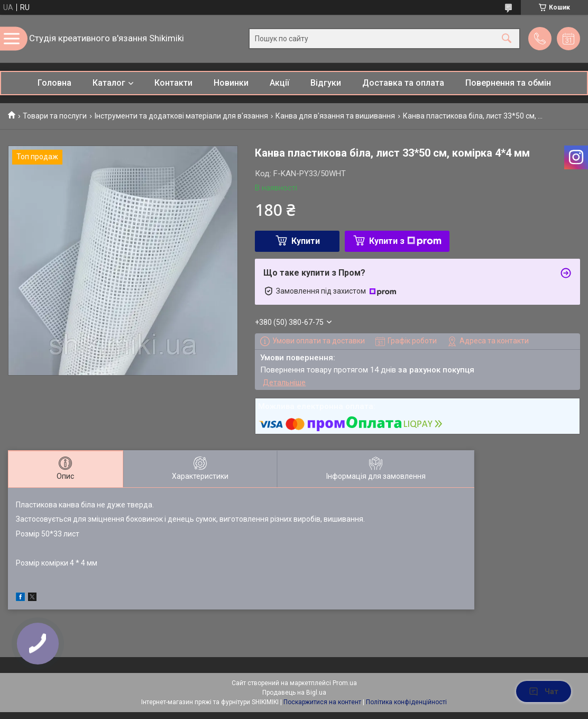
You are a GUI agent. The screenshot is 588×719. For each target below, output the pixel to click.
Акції (279, 83)
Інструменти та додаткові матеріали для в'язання (181, 116)
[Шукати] (507, 39)
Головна (54, 83)
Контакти (173, 83)
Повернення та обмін (508, 83)
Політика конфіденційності (406, 702)
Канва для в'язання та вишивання (335, 116)
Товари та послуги (55, 116)
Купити (306, 241)
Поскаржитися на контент (322, 702)
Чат (544, 691)
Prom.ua (345, 683)
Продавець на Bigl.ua (294, 693)
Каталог (109, 83)
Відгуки (326, 83)
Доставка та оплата (403, 83)
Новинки (231, 83)
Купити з (405, 241)
